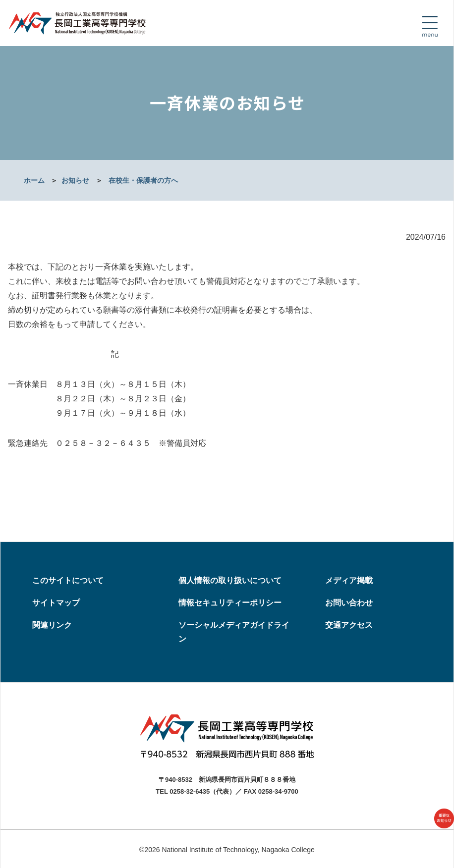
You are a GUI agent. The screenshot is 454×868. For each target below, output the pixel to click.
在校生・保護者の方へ (143, 180)
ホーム (34, 180)
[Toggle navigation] (430, 26)
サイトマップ (56, 603)
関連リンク (52, 625)
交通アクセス (349, 625)
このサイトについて (68, 580)
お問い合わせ (349, 603)
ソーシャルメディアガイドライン (234, 632)
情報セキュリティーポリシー (230, 603)
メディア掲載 (349, 580)
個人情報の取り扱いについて (230, 580)
